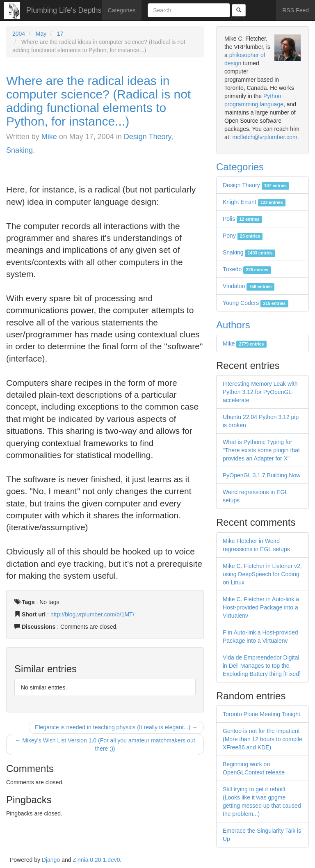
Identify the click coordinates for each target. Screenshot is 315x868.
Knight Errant (254, 202)
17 (60, 34)
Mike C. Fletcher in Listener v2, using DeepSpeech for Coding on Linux (262, 574)
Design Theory (147, 137)
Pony (243, 236)
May (41, 34)
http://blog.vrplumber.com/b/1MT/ (92, 614)
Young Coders (256, 303)
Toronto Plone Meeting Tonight (261, 714)
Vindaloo (249, 286)
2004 (19, 34)
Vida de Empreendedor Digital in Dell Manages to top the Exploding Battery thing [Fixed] (262, 666)
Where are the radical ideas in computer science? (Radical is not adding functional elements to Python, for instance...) (98, 101)
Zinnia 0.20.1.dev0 (96, 860)
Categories (122, 10)
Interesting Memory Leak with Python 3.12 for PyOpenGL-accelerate (260, 392)
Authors (233, 325)
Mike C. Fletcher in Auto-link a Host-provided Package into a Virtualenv (261, 607)
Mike (49, 137)
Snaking (19, 150)
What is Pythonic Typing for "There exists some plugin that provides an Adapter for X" (261, 450)
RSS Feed (296, 10)
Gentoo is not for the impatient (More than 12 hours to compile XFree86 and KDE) (262, 739)
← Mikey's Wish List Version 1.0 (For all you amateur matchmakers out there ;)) (105, 744)
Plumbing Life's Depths (64, 10)
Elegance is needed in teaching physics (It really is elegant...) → (116, 727)
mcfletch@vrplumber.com (265, 137)
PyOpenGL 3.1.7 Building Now (261, 475)
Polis (242, 219)
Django (51, 860)
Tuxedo (247, 269)
